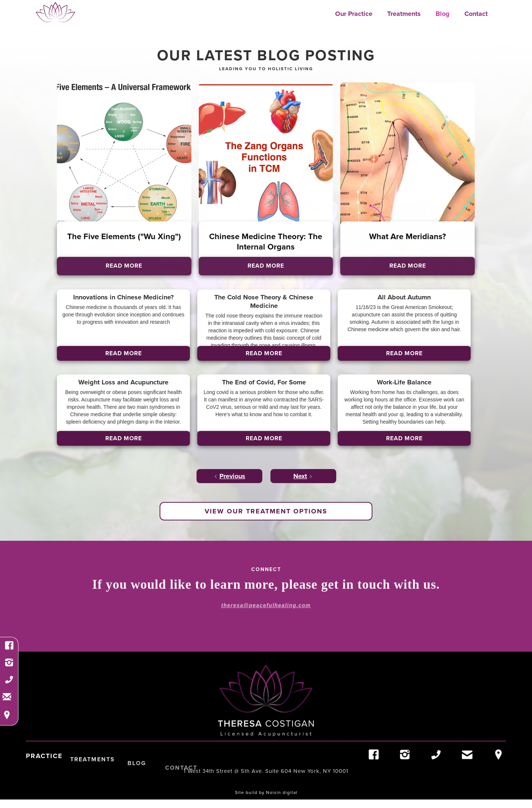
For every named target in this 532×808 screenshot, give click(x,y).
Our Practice (354, 14)
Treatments (404, 14)
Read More (124, 353)
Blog (443, 14)
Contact (476, 14)
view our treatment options (266, 511)
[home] (55, 12)
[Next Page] (303, 476)
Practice (44, 767)
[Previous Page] (229, 476)
